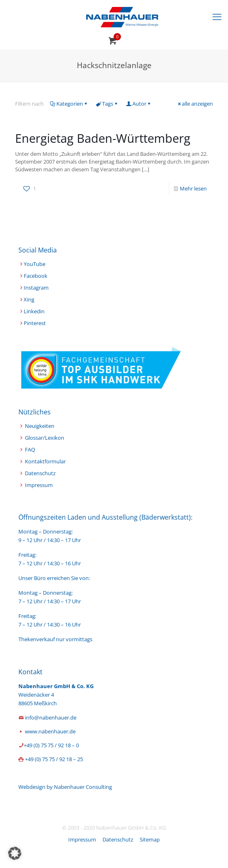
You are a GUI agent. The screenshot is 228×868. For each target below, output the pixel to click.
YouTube (35, 264)
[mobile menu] (217, 16)
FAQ (30, 449)
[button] (15, 853)
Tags (107, 104)
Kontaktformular (45, 461)
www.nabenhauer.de (50, 731)
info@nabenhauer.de (51, 717)
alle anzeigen (195, 104)
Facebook (36, 276)
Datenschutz (40, 473)
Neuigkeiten (40, 426)
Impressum (39, 485)
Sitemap (150, 839)
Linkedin (34, 311)
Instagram (36, 288)
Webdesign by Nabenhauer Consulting (65, 787)
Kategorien (69, 104)
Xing (29, 299)
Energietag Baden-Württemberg (103, 138)
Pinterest (35, 323)
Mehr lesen (193, 188)
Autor (139, 104)
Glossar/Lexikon (45, 438)
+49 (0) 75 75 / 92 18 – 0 (51, 745)
